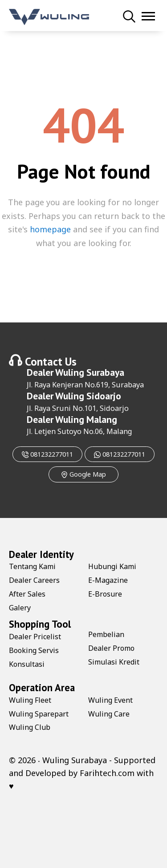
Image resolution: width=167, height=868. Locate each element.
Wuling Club (30, 727)
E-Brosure (105, 594)
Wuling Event (110, 700)
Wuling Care (109, 714)
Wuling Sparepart (39, 714)
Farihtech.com (107, 773)
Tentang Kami (32, 566)
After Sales (27, 594)
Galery (20, 608)
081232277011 (47, 454)
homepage (50, 229)
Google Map (83, 474)
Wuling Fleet (30, 700)
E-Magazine (108, 580)
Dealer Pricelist (35, 637)
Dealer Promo (111, 648)
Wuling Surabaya (90, 372)
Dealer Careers (34, 580)
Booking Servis (34, 650)
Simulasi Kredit (114, 662)
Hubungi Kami (112, 566)
